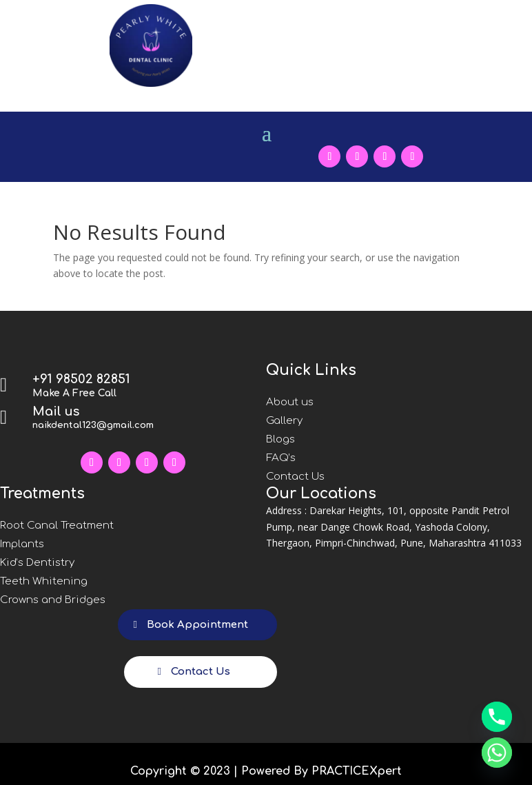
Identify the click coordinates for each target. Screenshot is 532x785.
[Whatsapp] (497, 753)
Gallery (284, 421)
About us (290, 402)
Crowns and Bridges (53, 600)
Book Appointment (197, 625)
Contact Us (295, 477)
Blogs (280, 439)
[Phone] (497, 717)
